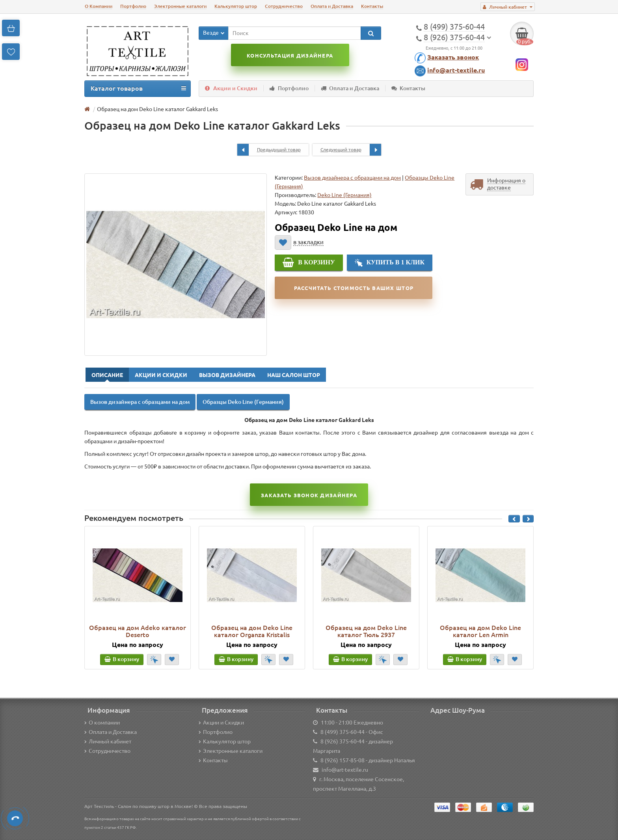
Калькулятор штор (236, 6)
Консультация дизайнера (290, 56)
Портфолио (133, 6)
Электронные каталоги (180, 6)
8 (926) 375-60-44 (343, 742)
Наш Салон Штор (294, 375)
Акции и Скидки (231, 88)
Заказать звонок (453, 57)
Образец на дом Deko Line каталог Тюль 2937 (366, 631)
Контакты (372, 6)
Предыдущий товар (269, 150)
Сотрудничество (284, 6)
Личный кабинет (108, 742)
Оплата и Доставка (332, 6)
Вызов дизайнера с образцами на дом (352, 178)
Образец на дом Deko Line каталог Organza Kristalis (252, 631)
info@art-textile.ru (456, 70)
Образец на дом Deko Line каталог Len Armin (480, 631)
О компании (102, 723)
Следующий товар (351, 150)
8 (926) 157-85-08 (343, 760)
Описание (107, 375)
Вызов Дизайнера (227, 375)
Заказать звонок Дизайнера (309, 495)
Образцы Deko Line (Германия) (243, 402)
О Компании (99, 6)
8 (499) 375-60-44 (343, 732)
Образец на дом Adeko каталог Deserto (138, 631)
